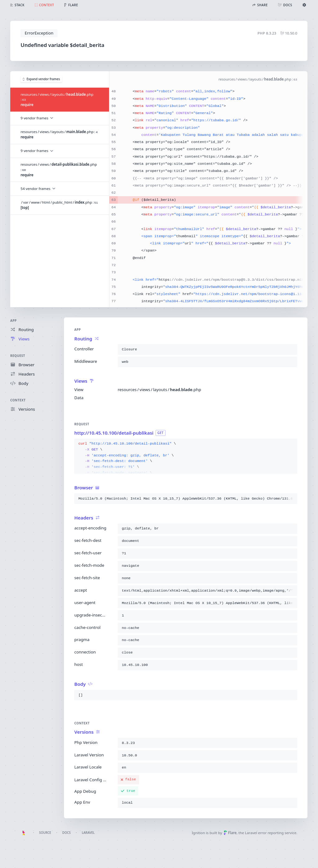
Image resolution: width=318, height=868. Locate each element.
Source (45, 833)
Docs (67, 833)
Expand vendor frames (41, 79)
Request (18, 356)
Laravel (88, 833)
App (14, 321)
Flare (230, 833)
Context (18, 400)
